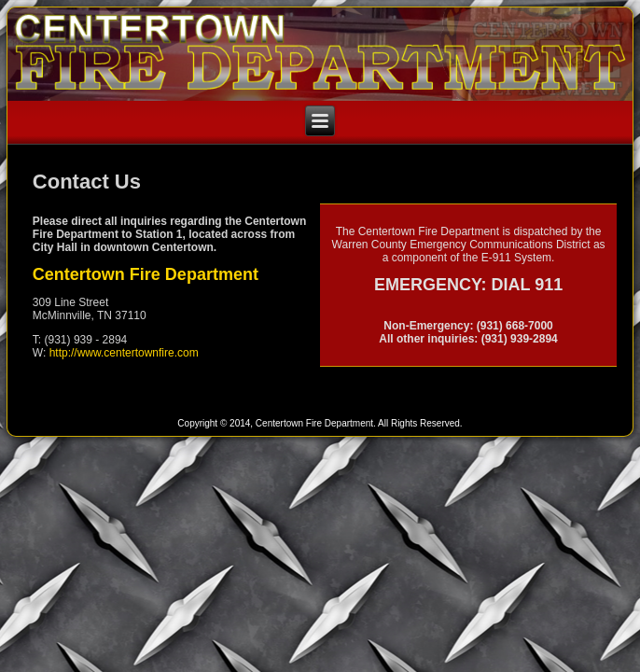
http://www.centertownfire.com (124, 353)
